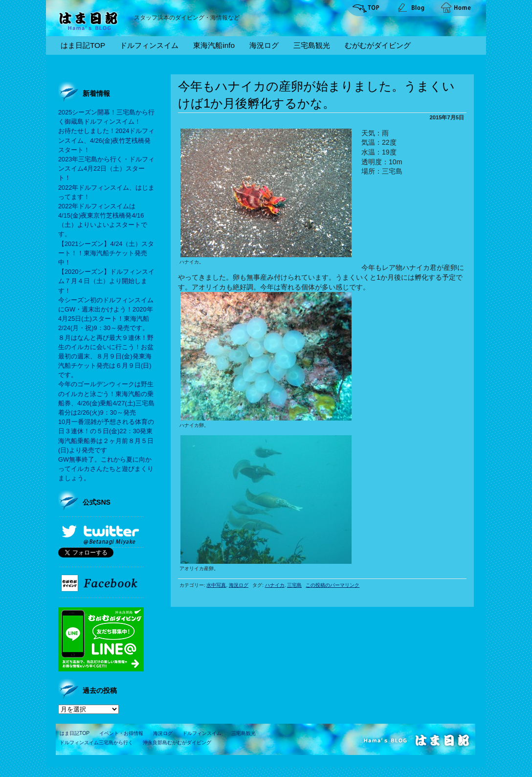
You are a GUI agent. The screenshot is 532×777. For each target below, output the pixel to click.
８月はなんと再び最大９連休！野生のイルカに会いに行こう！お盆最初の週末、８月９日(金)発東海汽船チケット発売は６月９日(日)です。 (106, 356)
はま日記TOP (83, 45)
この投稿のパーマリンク (332, 585)
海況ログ (264, 45)
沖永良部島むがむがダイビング (177, 743)
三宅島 (294, 585)
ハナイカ (275, 585)
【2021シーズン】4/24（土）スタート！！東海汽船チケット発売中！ (106, 253)
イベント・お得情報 (121, 733)
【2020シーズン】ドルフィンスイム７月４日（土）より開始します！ (106, 281)
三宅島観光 (312, 45)
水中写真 (216, 585)
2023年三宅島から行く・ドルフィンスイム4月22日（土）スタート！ (106, 168)
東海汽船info (214, 45)
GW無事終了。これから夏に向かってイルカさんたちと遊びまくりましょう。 (106, 469)
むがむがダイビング (378, 45)
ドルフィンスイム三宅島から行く (96, 743)
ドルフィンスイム (149, 45)
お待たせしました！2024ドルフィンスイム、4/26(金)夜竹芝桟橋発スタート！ (106, 140)
